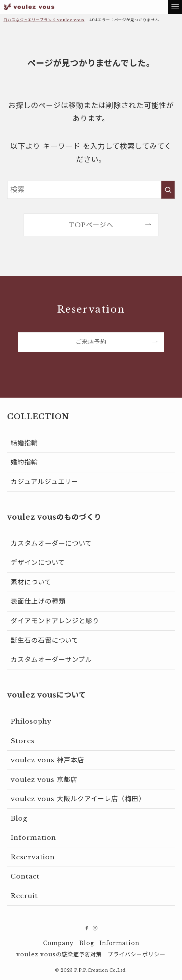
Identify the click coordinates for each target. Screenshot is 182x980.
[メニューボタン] (175, 7)
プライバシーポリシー (136, 954)
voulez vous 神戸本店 (47, 760)
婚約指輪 (24, 462)
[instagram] (95, 928)
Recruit (24, 896)
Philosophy (31, 721)
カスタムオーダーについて (51, 543)
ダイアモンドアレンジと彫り (55, 621)
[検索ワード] (91, 190)
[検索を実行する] (168, 190)
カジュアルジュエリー (44, 482)
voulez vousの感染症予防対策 (59, 954)
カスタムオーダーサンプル (51, 660)
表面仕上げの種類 (38, 601)
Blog (19, 818)
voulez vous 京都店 (44, 779)
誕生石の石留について (45, 640)
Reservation (33, 857)
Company (58, 943)
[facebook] (87, 928)
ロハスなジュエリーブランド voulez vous (44, 20)
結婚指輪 (24, 443)
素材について (31, 582)
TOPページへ (91, 225)
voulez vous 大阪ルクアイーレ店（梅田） (78, 799)
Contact (25, 876)
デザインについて (38, 562)
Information (34, 837)
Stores (23, 741)
